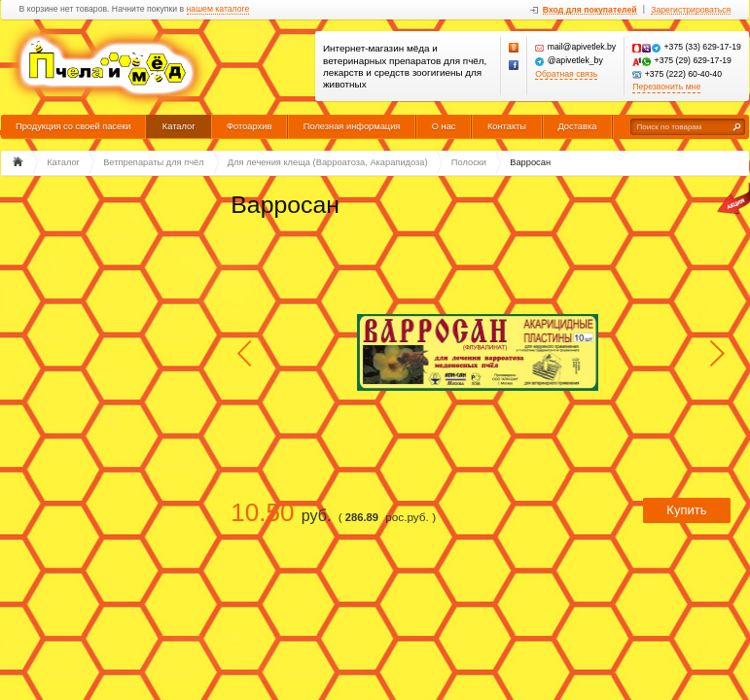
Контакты (507, 126)
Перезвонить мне (666, 87)
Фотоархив (249, 126)
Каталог (179, 126)
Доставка (577, 126)
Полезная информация (352, 126)
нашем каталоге (218, 9)
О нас (444, 126)
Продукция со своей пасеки (73, 126)
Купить (686, 510)
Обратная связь (566, 74)
